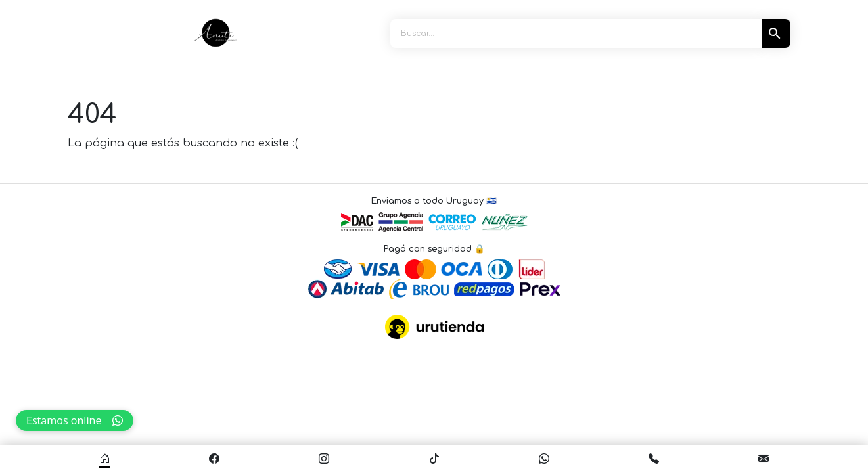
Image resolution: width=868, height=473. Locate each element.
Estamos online (75, 420)
